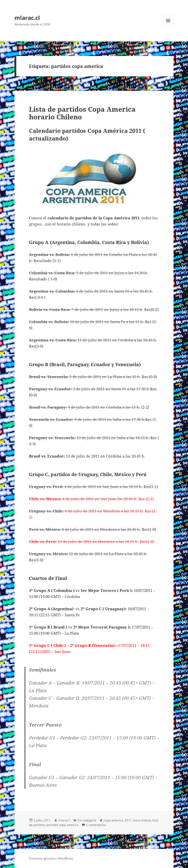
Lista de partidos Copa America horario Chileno (82, 113)
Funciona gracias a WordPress (51, 858)
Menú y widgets (168, 26)
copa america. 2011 (118, 820)
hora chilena (142, 820)
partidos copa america (62, 825)
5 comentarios (96, 825)
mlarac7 (64, 820)
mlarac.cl (27, 18)
